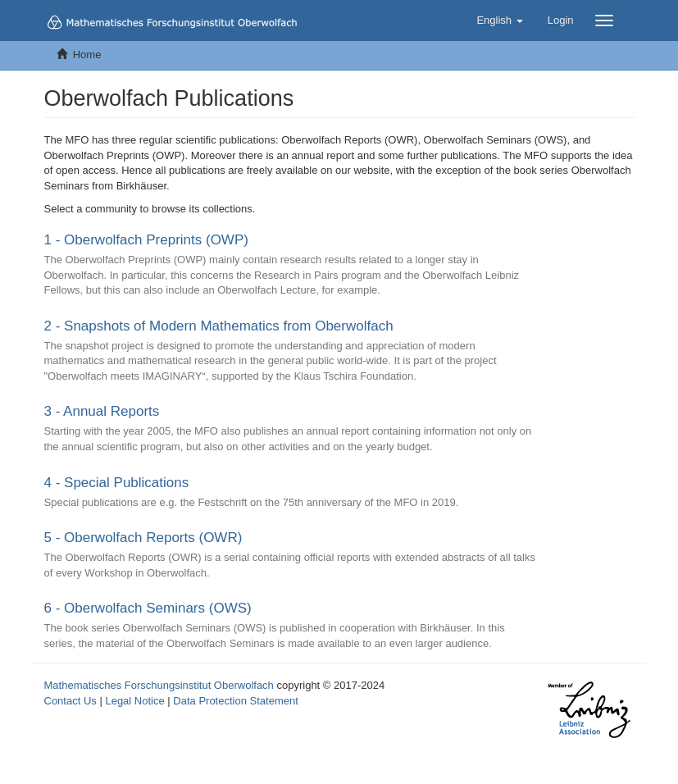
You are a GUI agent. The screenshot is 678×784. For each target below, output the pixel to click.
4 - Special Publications (117, 483)
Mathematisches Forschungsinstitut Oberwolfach (159, 685)
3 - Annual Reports (102, 411)
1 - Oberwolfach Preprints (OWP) (146, 240)
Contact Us (71, 701)
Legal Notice (134, 701)
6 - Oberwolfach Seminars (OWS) (148, 608)
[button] (499, 21)
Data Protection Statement (235, 701)
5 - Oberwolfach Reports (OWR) (143, 538)
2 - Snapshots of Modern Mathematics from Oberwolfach (219, 326)
